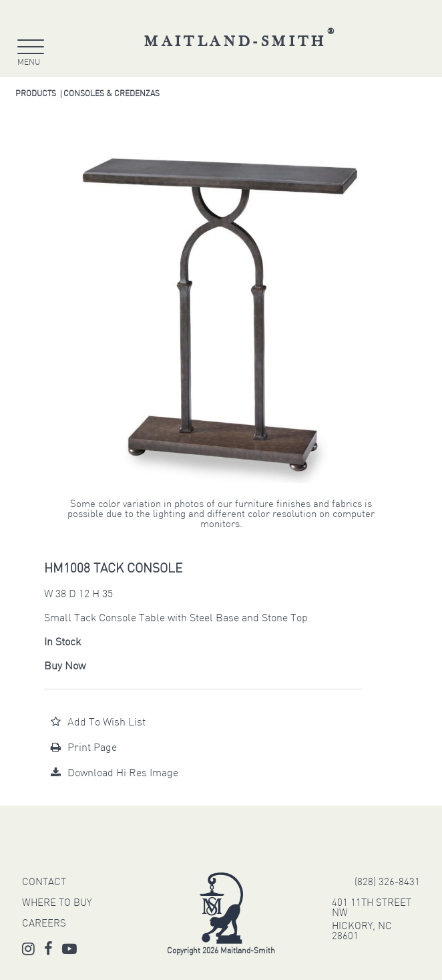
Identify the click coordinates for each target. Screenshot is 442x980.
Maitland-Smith (241, 42)
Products (36, 94)
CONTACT (44, 883)
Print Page (84, 748)
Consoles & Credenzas (112, 94)
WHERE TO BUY (57, 904)
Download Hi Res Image (115, 774)
